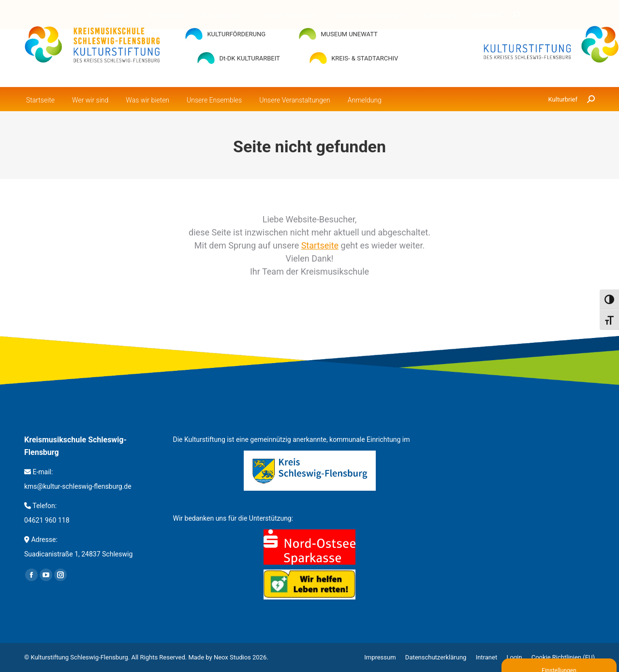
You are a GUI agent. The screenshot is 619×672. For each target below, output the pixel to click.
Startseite (320, 245)
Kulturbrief (563, 99)
